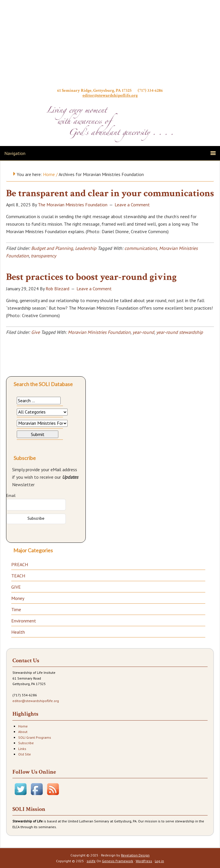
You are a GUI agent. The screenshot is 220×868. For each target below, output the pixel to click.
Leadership (86, 248)
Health (18, 632)
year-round (143, 332)
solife (91, 861)
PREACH (20, 564)
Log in (159, 861)
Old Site (25, 754)
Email (11, 495)
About (23, 732)
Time (16, 609)
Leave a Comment (132, 205)
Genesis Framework (118, 861)
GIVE (16, 587)
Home (23, 726)
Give (36, 332)
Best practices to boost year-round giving (91, 277)
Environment (24, 621)
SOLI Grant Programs (35, 737)
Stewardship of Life (110, 45)
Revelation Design (135, 855)
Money (18, 598)
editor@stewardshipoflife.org (110, 95)
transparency (43, 256)
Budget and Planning (52, 248)
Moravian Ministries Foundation (99, 332)
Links (22, 749)
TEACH (18, 576)
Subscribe (26, 743)
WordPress (144, 861)
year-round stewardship (180, 332)
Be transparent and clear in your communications (110, 193)
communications (141, 248)
